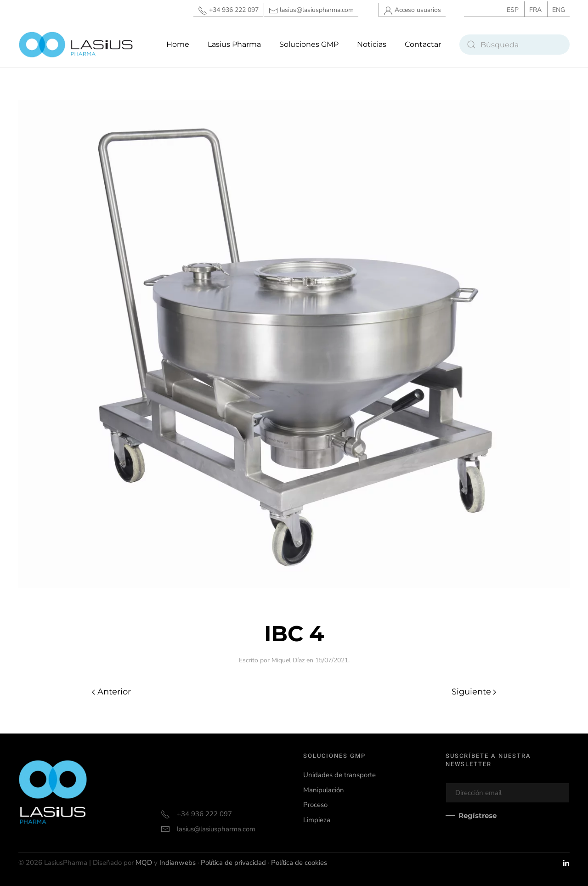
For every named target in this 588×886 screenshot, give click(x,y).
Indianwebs (178, 863)
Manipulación (324, 790)
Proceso (315, 805)
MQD (144, 863)
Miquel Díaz (288, 660)
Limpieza (317, 819)
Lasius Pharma (234, 44)
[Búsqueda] (514, 45)
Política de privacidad (233, 863)
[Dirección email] (508, 793)
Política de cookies (299, 863)
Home (178, 44)
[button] (309, 45)
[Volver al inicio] (76, 45)
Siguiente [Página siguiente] (474, 692)
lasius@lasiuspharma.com (311, 10)
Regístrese (478, 815)
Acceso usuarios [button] (412, 10)
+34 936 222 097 (228, 10)
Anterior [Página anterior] (111, 692)
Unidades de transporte (339, 775)
